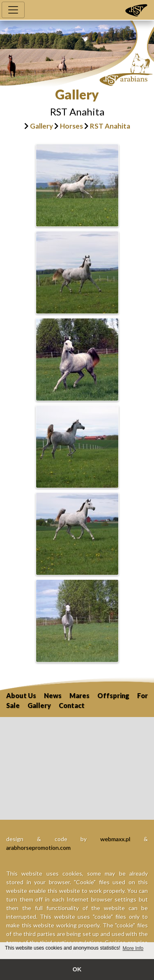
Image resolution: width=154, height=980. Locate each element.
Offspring (113, 695)
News (53, 695)
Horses (71, 126)
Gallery (41, 126)
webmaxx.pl (115, 839)
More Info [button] (133, 948)
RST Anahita (110, 126)
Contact (72, 705)
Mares (79, 695)
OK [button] (77, 969)
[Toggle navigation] (13, 10)
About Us (21, 695)
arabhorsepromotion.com (38, 847)
